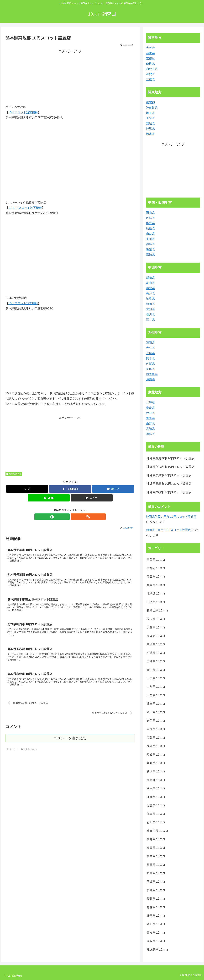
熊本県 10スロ (14, 474)
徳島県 (150, 244)
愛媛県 (150, 249)
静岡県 (150, 304)
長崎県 (150, 369)
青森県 (150, 408)
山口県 (150, 234)
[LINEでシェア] (49, 498)
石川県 (150, 314)
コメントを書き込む (70, 743)
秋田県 (150, 413)
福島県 (150, 434)
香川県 (150, 239)
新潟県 (150, 278)
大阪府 (150, 48)
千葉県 (150, 118)
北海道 (150, 402)
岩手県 (150, 418)
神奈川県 (152, 108)
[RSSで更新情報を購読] (74, 517)
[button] (92, 498)
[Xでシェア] (27, 489)
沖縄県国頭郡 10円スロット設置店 (169, 492)
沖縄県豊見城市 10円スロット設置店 (170, 458)
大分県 (150, 348)
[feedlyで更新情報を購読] (66, 517)
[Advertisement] (70, 77)
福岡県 (150, 343)
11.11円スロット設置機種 (25, 208)
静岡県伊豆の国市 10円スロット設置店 (171, 517)
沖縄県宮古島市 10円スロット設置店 (170, 467)
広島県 (150, 218)
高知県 (150, 255)
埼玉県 (150, 113)
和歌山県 (152, 69)
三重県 (150, 79)
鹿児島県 (152, 374)
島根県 (150, 228)
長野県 (150, 293)
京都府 (150, 58)
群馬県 (150, 129)
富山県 (150, 283)
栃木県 (150, 134)
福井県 (150, 320)
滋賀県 (150, 74)
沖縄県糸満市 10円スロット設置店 (169, 475)
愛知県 (150, 309)
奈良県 (150, 64)
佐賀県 (150, 364)
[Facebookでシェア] (70, 489)
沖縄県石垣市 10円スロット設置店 (169, 484)
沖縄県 (150, 379)
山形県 (150, 424)
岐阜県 (150, 299)
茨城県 (150, 123)
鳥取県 (150, 223)
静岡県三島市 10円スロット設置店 (168, 530)
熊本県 (150, 358)
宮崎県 (150, 353)
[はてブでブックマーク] (113, 489)
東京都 (150, 102)
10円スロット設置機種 (23, 112)
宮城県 (150, 429)
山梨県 (150, 288)
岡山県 (150, 213)
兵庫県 (150, 53)
